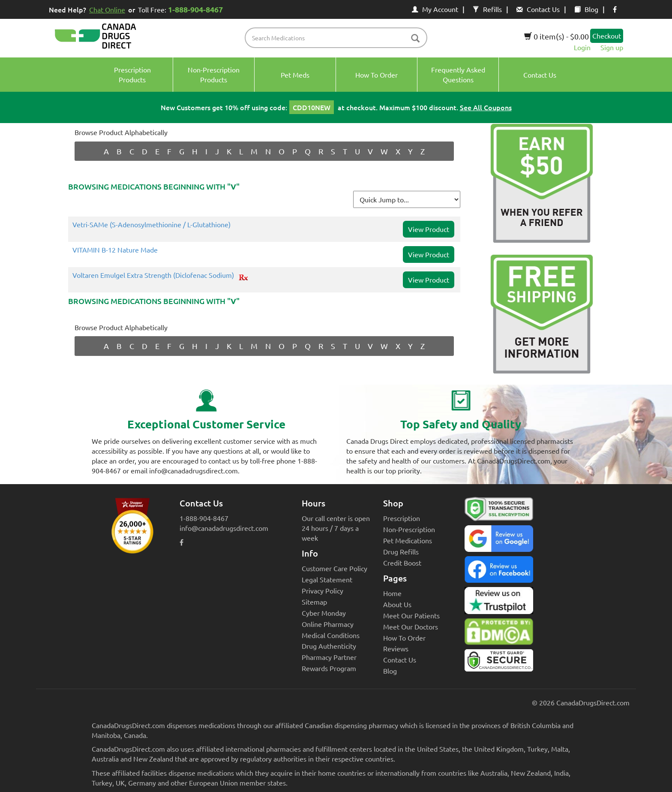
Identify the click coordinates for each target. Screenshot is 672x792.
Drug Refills (401, 551)
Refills (487, 9)
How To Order (404, 638)
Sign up (612, 47)
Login (582, 47)
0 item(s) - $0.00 (556, 36)
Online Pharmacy (328, 624)
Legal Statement (327, 579)
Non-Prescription (409, 529)
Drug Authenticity (329, 646)
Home (392, 593)
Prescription (402, 518)
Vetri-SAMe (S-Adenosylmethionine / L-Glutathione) (151, 225)
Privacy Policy (322, 590)
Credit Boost (402, 563)
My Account (435, 9)
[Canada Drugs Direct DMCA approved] (499, 634)
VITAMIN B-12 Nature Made (115, 250)
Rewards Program (329, 668)
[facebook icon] (615, 9)
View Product (429, 229)
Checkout (607, 36)
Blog (586, 9)
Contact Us (538, 9)
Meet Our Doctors (411, 626)
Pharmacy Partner (329, 657)
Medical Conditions (331, 635)
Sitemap (314, 602)
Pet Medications (408, 540)
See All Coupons (486, 107)
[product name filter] (338, 38)
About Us (397, 604)
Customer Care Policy (334, 568)
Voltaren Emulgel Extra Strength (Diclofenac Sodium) (153, 275)
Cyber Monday (324, 613)
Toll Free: (182, 9)
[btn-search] (415, 39)
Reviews (396, 648)
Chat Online (107, 9)
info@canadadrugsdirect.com (224, 528)
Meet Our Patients (411, 615)
